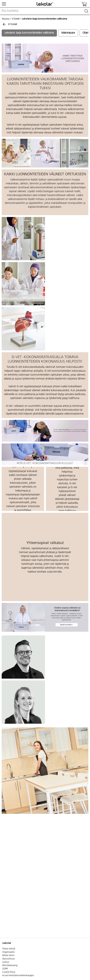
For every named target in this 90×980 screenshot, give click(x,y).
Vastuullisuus (9, 959)
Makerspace (68, 33)
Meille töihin (8, 956)
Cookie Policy (9, 972)
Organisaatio (8, 952)
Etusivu (6, 19)
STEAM (16, 19)
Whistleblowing (10, 966)
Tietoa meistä (9, 949)
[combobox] (45, 11)
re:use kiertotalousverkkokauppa (18, 976)
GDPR (5, 969)
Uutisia (6, 962)
